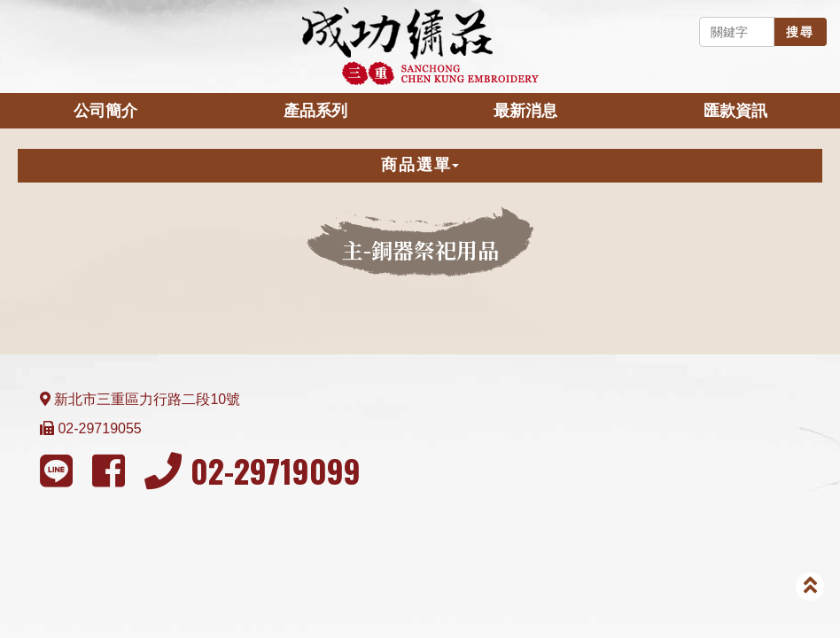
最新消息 (525, 111)
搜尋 (800, 32)
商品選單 (420, 165)
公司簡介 (105, 111)
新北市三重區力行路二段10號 (147, 399)
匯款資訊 (735, 111)
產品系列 (315, 111)
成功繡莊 (420, 47)
